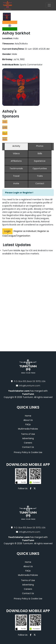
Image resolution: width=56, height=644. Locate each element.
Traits (40, 176)
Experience (40, 161)
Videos (16, 153)
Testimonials (16, 168)
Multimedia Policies (28, 429)
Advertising (28, 438)
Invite (16, 183)
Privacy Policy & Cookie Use (28, 452)
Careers (28, 443)
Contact (40, 183)
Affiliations (16, 161)
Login (7, 231)
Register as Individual (25, 231)
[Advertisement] (28, 305)
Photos (40, 146)
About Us (28, 420)
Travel (16, 176)
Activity (16, 146)
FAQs (28, 424)
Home (28, 416)
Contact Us (28, 447)
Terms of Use (28, 434)
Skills (40, 153)
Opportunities (40, 168)
